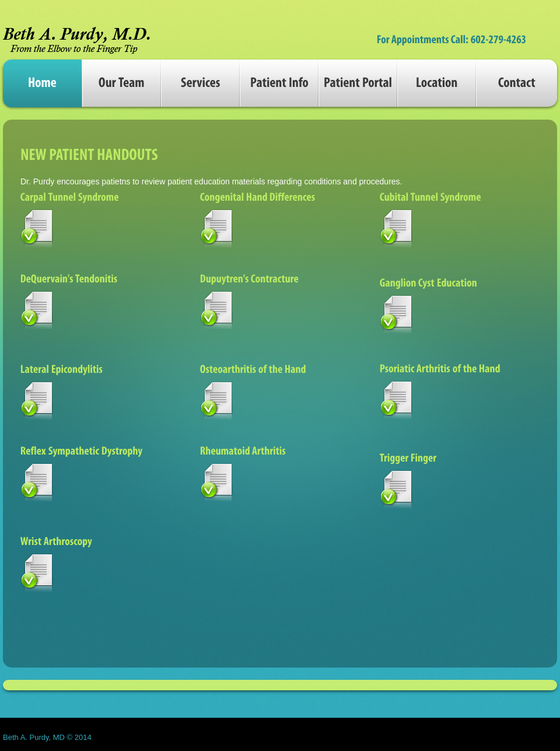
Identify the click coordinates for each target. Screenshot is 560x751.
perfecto (76, 36)
